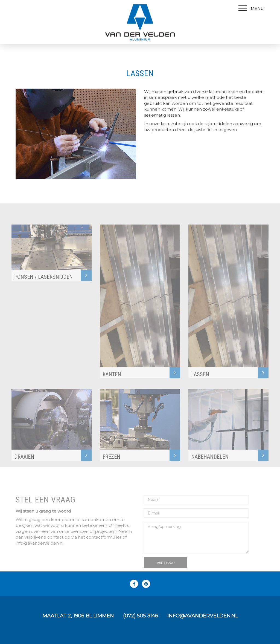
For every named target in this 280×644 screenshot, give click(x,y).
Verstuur (166, 568)
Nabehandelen (210, 462)
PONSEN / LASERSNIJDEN (43, 282)
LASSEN (200, 380)
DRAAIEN (24, 462)
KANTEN (112, 380)
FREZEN (111, 462)
